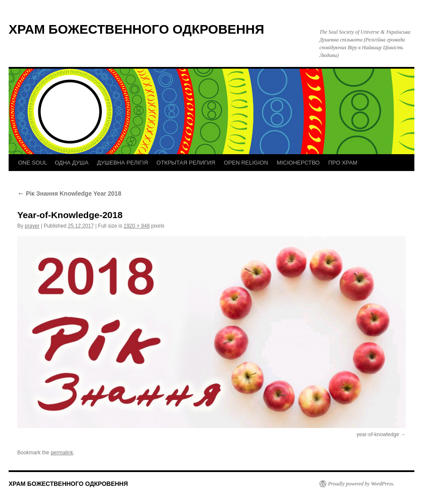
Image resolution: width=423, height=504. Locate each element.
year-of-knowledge (378, 434)
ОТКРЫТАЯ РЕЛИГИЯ (186, 163)
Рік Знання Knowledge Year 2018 (69, 193)
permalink (62, 453)
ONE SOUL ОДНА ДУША (53, 163)
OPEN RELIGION (246, 163)
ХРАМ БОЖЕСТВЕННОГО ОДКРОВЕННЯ (136, 29)
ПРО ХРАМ (343, 163)
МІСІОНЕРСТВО (298, 163)
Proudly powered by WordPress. (361, 484)
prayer (32, 226)
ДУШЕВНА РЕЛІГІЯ (123, 163)
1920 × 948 (136, 226)
